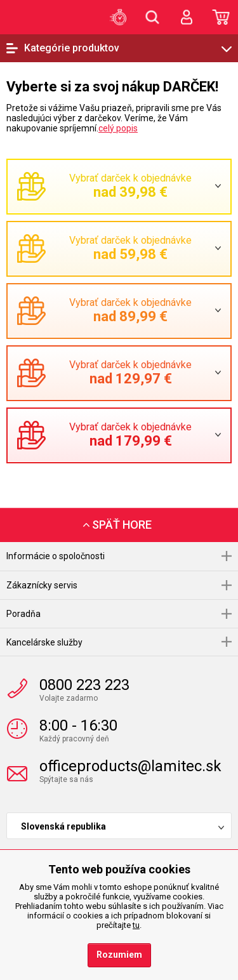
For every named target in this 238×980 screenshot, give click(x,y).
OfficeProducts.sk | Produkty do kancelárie (29, 17)
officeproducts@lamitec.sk (130, 766)
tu (136, 925)
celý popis (118, 128)
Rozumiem (119, 955)
